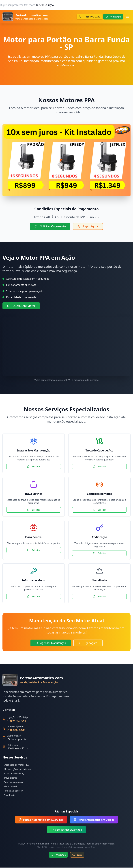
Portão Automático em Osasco (94, 820)
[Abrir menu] (127, 17)
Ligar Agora (89, 226)
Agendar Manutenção (51, 643)
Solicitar (34, 467)
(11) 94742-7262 (17, 721)
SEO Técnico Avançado (66, 830)
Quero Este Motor (22, 306)
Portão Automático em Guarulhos (41, 820)
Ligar (77, 855)
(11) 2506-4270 (16, 730)
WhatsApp (58, 855)
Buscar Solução (45, 5)
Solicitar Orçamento (50, 226)
